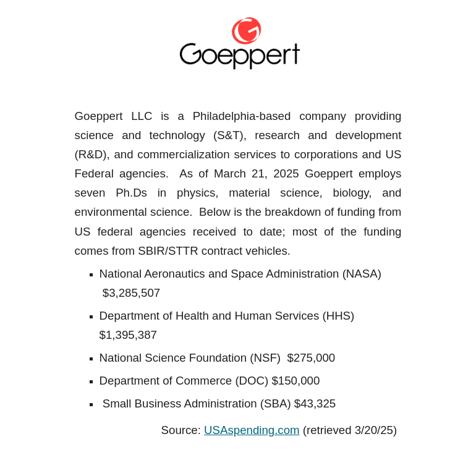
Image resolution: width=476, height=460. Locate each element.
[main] (238, 273)
